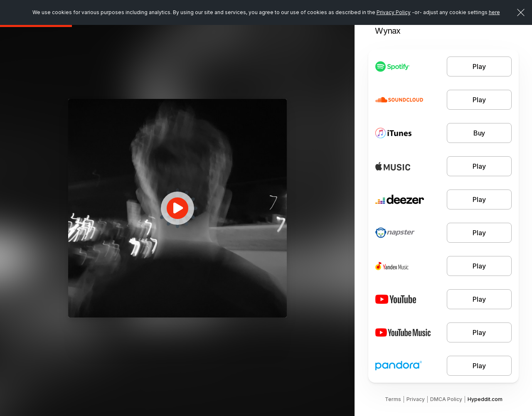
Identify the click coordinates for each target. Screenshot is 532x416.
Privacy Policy (394, 12)
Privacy (416, 399)
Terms (393, 399)
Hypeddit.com (485, 399)
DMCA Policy (446, 399)
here (494, 12)
